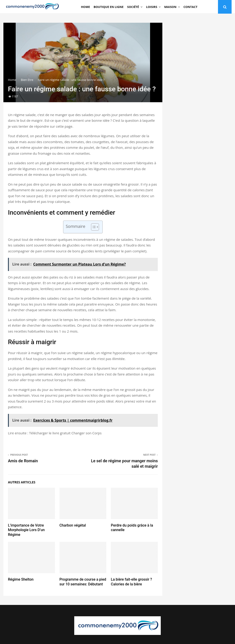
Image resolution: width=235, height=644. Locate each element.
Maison (170, 7)
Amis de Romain (23, 461)
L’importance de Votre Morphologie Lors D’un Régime (26, 530)
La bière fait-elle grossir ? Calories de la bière (131, 582)
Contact (190, 7)
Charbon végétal (73, 525)
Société (133, 7)
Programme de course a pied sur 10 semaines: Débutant (83, 582)
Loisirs (152, 7)
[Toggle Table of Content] (93, 227)
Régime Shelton (21, 579)
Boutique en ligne (109, 7)
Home (85, 7)
